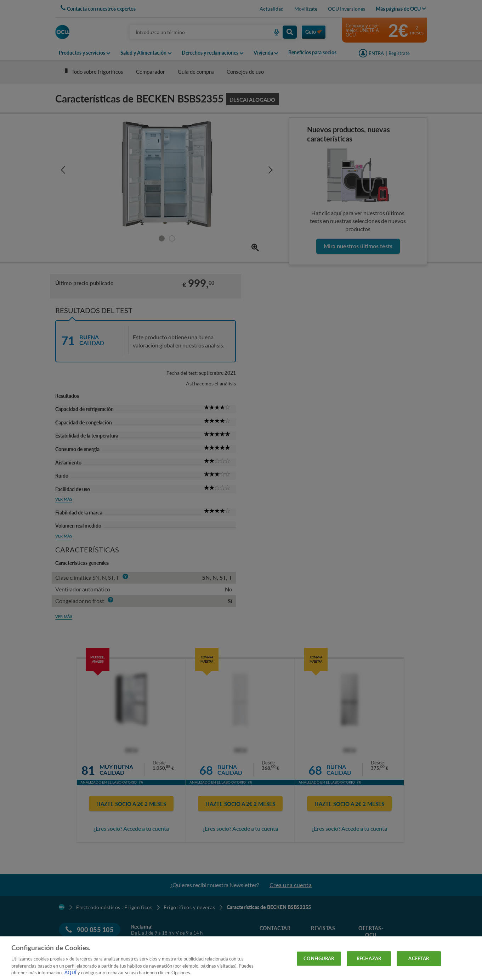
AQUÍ (70, 973)
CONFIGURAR (319, 958)
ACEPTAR (419, 958)
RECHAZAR (369, 958)
